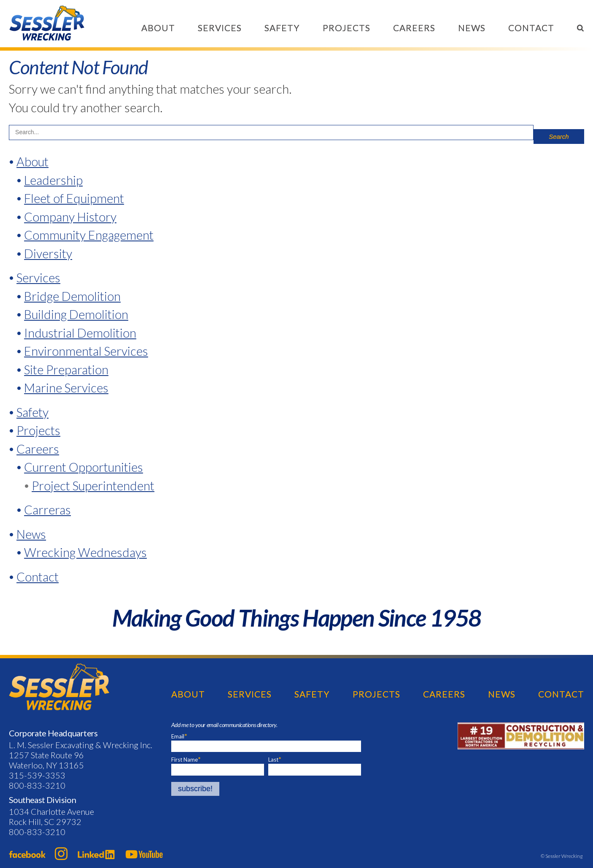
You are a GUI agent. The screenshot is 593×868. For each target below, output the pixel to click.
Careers (414, 28)
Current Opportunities (84, 467)
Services (220, 28)
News (472, 28)
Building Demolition (76, 314)
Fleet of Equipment (74, 198)
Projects (346, 28)
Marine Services (66, 388)
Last (273, 760)
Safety (282, 28)
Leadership (53, 180)
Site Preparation (66, 369)
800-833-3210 (37, 785)
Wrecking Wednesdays (85, 552)
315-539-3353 (37, 775)
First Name (185, 760)
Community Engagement (89, 235)
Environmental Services (86, 351)
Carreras (47, 510)
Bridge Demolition (72, 296)
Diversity (48, 253)
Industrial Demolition (80, 333)
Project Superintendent (93, 485)
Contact (531, 28)
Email (179, 736)
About (158, 28)
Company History (70, 217)
